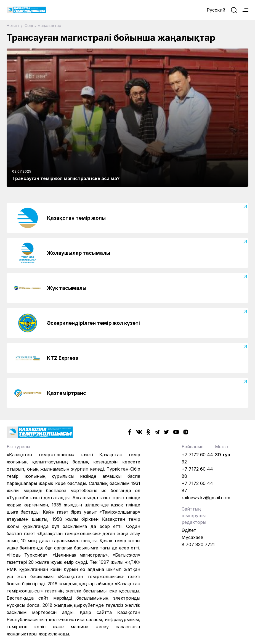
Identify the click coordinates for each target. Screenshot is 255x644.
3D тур (223, 455)
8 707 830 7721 (198, 544)
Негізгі (13, 26)
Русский (216, 10)
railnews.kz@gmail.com (206, 498)
